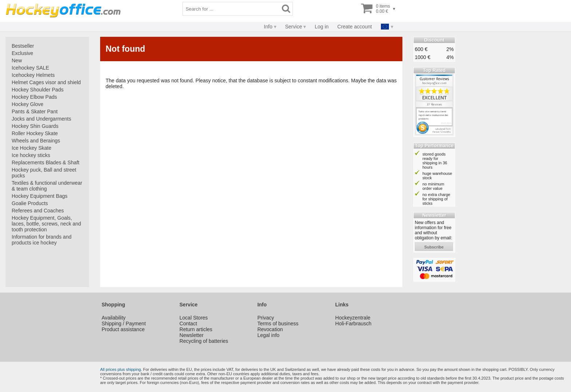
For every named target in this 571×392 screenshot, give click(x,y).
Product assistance (123, 329)
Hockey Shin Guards (35, 126)
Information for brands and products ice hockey (42, 240)
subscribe (434, 247)
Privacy (266, 318)
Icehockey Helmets (33, 75)
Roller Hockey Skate (35, 133)
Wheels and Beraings (36, 141)
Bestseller (23, 46)
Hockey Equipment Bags (40, 196)
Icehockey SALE (30, 68)
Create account (355, 27)
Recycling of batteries (204, 341)
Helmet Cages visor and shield (46, 82)
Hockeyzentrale (353, 318)
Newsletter (192, 335)
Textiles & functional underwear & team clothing (47, 186)
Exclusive (22, 53)
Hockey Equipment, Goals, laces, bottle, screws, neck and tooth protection (46, 224)
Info (268, 27)
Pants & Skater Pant (35, 111)
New (17, 60)
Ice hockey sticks (31, 155)
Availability (114, 318)
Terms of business (278, 324)
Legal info (269, 335)
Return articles (196, 329)
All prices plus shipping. (121, 369)
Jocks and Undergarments (41, 119)
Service (294, 27)
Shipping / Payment (124, 324)
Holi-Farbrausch (354, 324)
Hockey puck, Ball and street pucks (44, 173)
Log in (322, 27)
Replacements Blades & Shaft (46, 162)
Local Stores (194, 318)
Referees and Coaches (38, 211)
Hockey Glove (27, 104)
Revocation (270, 329)
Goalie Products (30, 203)
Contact (188, 324)
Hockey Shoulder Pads (38, 90)
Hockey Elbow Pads (34, 97)
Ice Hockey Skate (31, 148)
